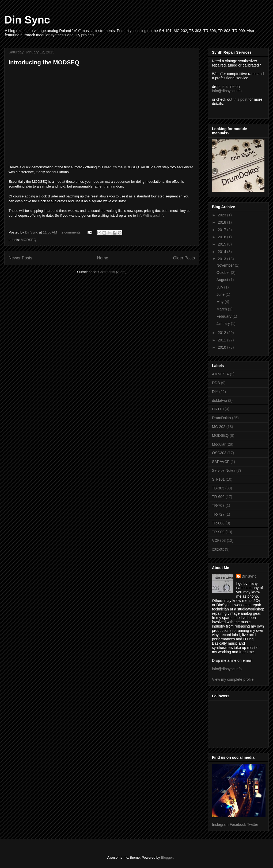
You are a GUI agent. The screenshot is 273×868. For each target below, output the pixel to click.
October (224, 273)
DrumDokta (221, 418)
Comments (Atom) (112, 272)
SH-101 (218, 479)
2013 (223, 259)
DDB (216, 383)
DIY (215, 392)
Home (103, 258)
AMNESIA (220, 374)
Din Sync (27, 20)
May (221, 302)
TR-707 (218, 505)
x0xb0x (218, 549)
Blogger (167, 857)
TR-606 (218, 497)
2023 (223, 215)
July (220, 287)
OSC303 (219, 453)
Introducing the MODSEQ (44, 62)
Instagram (220, 824)
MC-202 (219, 427)
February (225, 316)
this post (240, 99)
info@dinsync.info (151, 215)
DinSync (249, 576)
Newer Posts (20, 258)
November (226, 265)
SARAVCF (221, 462)
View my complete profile (233, 679)
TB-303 (218, 488)
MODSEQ (29, 240)
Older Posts (184, 258)
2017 (223, 230)
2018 (223, 222)
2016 (223, 237)
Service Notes (224, 470)
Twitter (253, 824)
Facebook (238, 824)
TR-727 (218, 514)
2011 (223, 340)
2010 (223, 347)
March (222, 309)
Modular (219, 444)
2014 (223, 252)
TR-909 (218, 532)
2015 (223, 244)
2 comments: (72, 232)
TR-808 (218, 523)
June (221, 294)
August (223, 280)
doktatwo (219, 400)
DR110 (218, 409)
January (224, 324)
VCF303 (219, 540)
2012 (223, 333)
